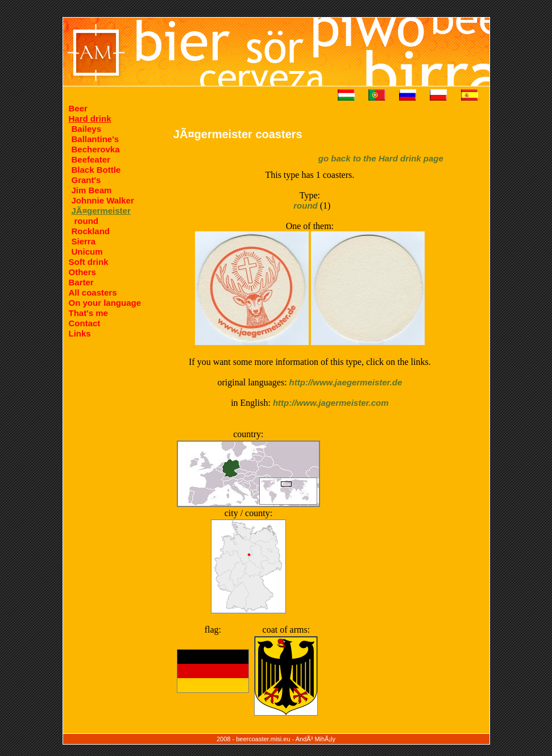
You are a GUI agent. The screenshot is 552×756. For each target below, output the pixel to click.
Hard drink (90, 119)
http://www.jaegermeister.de (346, 382)
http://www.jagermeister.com (331, 403)
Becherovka (96, 149)
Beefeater (91, 159)
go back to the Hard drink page (381, 158)
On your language (105, 303)
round (87, 221)
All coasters (93, 292)
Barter (81, 282)
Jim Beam (92, 190)
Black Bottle (96, 170)
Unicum (87, 252)
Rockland (91, 231)
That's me (88, 313)
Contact (85, 323)
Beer (78, 108)
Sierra (84, 241)
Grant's (86, 180)
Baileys (87, 129)
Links (80, 333)
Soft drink (89, 262)
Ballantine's (96, 139)
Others (82, 272)
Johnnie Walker (103, 200)
